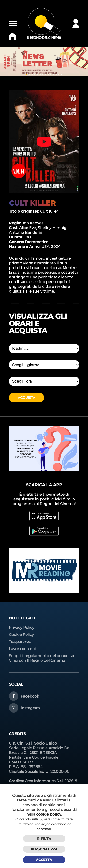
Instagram (30, 708)
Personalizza (44, 849)
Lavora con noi (22, 649)
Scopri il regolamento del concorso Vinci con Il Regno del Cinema (41, 658)
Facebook (30, 696)
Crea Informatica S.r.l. (44, 781)
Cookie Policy (21, 635)
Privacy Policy (22, 628)
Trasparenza (20, 642)
